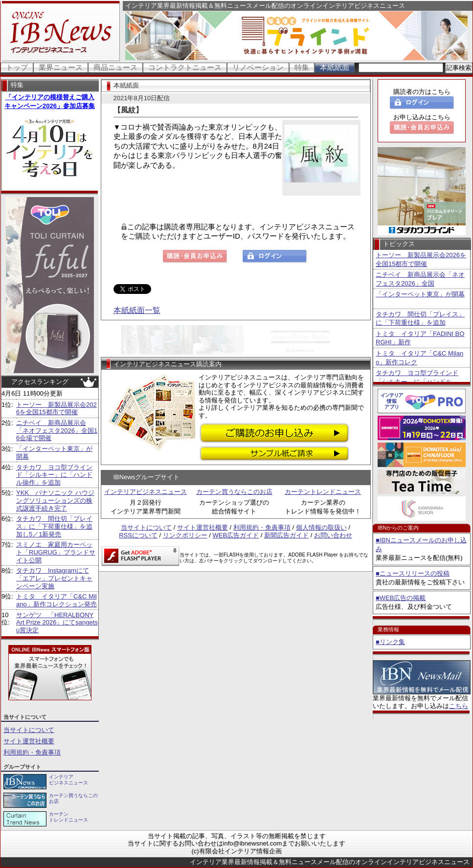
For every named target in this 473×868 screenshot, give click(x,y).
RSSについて (138, 535)
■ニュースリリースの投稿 (413, 573)
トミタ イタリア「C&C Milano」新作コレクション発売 (56, 600)
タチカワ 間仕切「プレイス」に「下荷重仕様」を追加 (420, 319)
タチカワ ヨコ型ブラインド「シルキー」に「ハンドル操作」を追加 (54, 475)
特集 (302, 67)
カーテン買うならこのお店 (234, 492)
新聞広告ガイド (286, 535)
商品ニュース (115, 67)
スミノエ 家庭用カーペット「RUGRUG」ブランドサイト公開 (56, 552)
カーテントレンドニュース (323, 492)
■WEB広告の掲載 (401, 598)
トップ (17, 67)
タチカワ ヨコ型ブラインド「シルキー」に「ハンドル (417, 377)
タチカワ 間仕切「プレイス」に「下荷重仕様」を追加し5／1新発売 (54, 526)
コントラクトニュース (185, 67)
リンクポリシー (185, 535)
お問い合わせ (333, 535)
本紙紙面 (335, 67)
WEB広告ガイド (236, 535)
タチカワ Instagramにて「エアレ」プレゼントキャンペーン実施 (54, 578)
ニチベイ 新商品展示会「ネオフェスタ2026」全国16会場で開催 (57, 430)
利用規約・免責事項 (32, 752)
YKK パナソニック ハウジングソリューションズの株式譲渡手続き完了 (55, 500)
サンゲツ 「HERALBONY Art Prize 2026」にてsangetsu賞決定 (57, 623)
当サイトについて (29, 730)
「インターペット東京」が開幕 (420, 294)
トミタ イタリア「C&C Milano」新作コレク (419, 358)
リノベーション (258, 67)
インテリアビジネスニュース (146, 492)
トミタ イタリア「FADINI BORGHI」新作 (420, 338)
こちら (459, 706)
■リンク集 (390, 642)
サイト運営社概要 (29, 741)
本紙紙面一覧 (137, 310)
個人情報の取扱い (321, 527)
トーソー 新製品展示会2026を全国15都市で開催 (56, 409)
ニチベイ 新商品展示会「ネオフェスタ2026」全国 (420, 279)
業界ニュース (61, 67)
